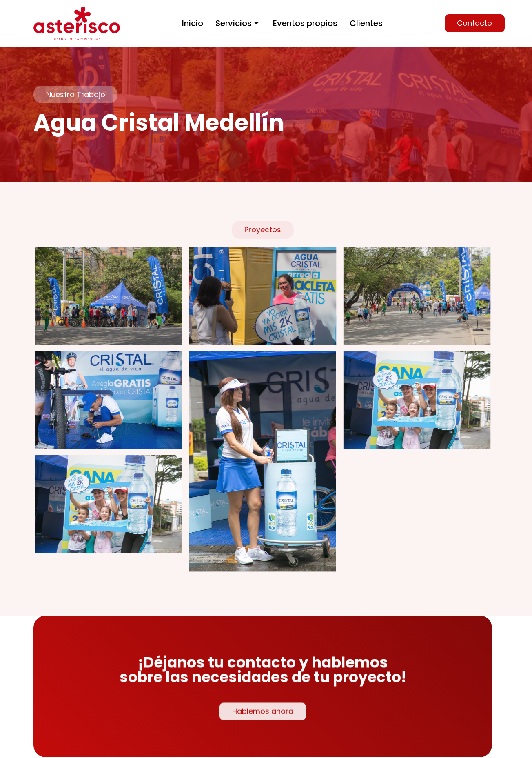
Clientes (366, 23)
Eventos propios (305, 23)
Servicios (238, 23)
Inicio (193, 23)
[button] (475, 23)
